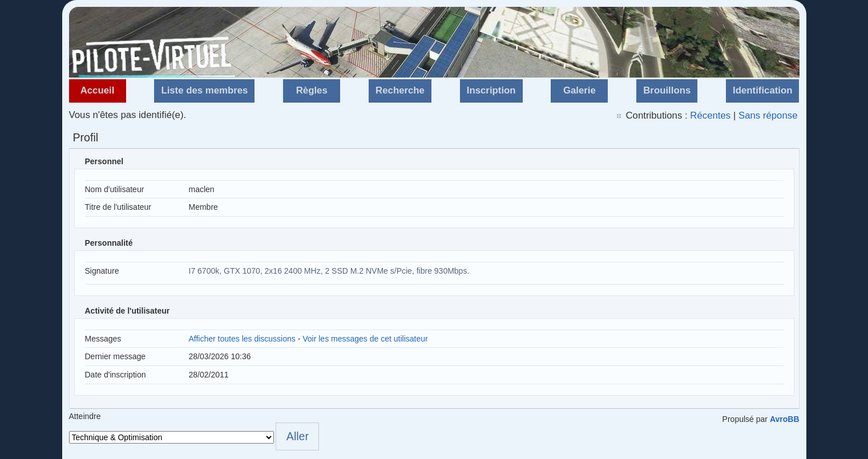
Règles (312, 90)
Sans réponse (768, 115)
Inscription (491, 90)
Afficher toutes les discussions (242, 339)
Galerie (580, 90)
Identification (762, 90)
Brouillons (667, 90)
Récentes (710, 115)
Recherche (400, 90)
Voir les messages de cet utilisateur (365, 339)
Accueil (98, 90)
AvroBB (785, 419)
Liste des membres (204, 90)
